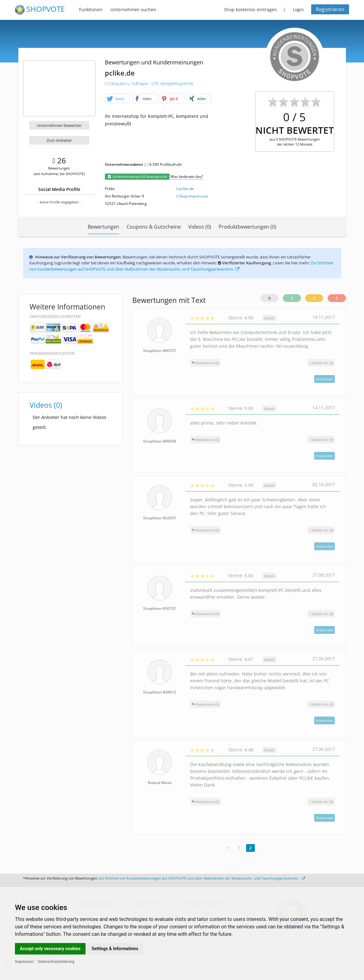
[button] (117, 99)
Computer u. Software (127, 84)
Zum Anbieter (59, 140)
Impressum (24, 962)
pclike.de (186, 189)
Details (269, 318)
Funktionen (91, 9)
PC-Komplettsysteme (172, 84)
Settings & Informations (115, 949)
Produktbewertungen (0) (247, 227)
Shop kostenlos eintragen (250, 9)
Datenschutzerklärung (56, 962)
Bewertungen (103, 227)
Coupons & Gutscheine (154, 227)
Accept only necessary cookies (50, 949)
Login (298, 9)
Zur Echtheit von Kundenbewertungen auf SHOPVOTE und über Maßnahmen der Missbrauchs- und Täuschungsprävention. (181, 266)
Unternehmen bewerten (59, 125)
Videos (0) (200, 227)
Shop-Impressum (193, 196)
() (321, 363)
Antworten (324, 379)
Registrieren (330, 9)
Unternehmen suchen (133, 9)
